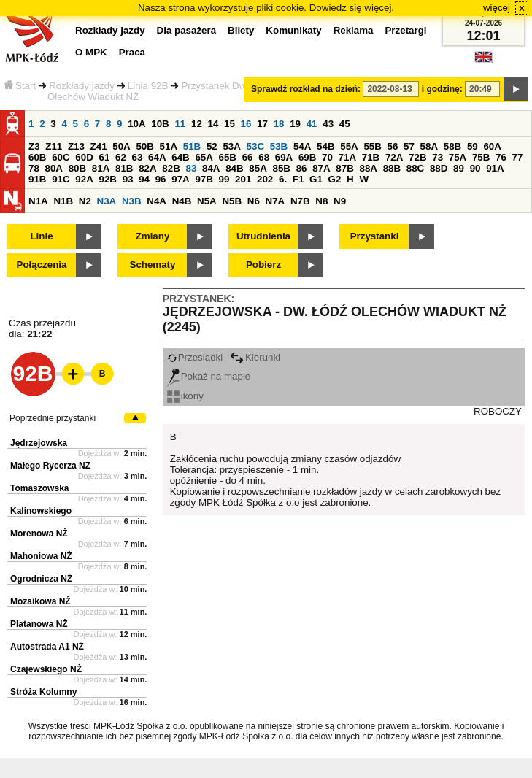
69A (284, 157)
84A (211, 168)
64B (180, 157)
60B (37, 157)
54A (302, 146)
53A (231, 146)
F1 (298, 179)
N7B (300, 201)
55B (372, 146)
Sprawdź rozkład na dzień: (306, 89)
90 (475, 168)
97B (204, 179)
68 (264, 157)
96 (161, 179)
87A (321, 168)
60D (84, 157)
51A (169, 146)
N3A (107, 201)
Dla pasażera (187, 30)
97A (180, 179)
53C (255, 146)
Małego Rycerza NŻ (50, 466)
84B (234, 168)
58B (452, 146)
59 (473, 146)
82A (147, 168)
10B (160, 124)
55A (349, 146)
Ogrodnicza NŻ (41, 579)
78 (34, 168)
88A (368, 168)
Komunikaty (293, 30)
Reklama (354, 30)
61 (104, 157)
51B (192, 146)
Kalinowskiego (41, 511)
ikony (185, 396)
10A (136, 124)
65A (204, 157)
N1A (38, 201)
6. (283, 179)
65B (228, 157)
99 (224, 179)
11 (180, 124)
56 (393, 146)
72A (394, 157)
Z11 (54, 146)
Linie (41, 236)
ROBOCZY (498, 411)
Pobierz (263, 265)
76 (501, 157)
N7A (275, 201)
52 (212, 146)
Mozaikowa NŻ (41, 601)
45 (345, 124)
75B (481, 157)
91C (61, 179)
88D (439, 168)
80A (54, 168)
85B (281, 168)
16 (246, 124)
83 (191, 168)
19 (295, 124)
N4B (182, 201)
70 (327, 157)
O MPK (91, 52)
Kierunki (255, 357)
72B (417, 157)
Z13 (76, 146)
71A (347, 157)
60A (492, 146)
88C (415, 168)
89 (459, 168)
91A (495, 168)
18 (279, 124)
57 (409, 146)
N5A (207, 201)
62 (121, 157)
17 (262, 124)
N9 (340, 201)
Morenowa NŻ (39, 534)
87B (344, 168)
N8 (321, 201)
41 (312, 124)
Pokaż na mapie (209, 376)
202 (265, 179)
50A (121, 146)
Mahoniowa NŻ (41, 556)
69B (307, 157)
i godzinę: (442, 89)
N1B (63, 201)
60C (61, 157)
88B (392, 168)
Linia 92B (148, 86)
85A (258, 168)
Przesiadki (195, 357)
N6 (254, 201)
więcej (497, 8)
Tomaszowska (39, 488)
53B (279, 146)
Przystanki (375, 236)
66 (248, 157)
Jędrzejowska (39, 443)
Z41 (99, 146)
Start (20, 86)
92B (107, 179)
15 (230, 124)
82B (171, 168)
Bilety (241, 30)
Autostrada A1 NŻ (47, 647)
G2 (335, 179)
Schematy (153, 265)
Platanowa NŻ (39, 624)
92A (84, 179)
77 (518, 157)
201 (243, 179)
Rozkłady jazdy (82, 86)
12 (197, 124)
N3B (132, 201)
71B (371, 157)
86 (302, 168)
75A (458, 157)
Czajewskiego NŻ (46, 669)
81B (124, 168)
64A (157, 157)
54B (325, 146)
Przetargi (405, 30)
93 (128, 179)
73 (437, 157)
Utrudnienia (263, 236)
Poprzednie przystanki (53, 418)
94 (144, 179)
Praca (132, 52)
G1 (316, 179)
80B (77, 168)
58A (429, 146)
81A (101, 168)
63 (138, 157)
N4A (157, 201)
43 (328, 124)
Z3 (34, 146)
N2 (85, 201)
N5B (232, 201)
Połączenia (42, 265)
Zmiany (153, 236)
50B (144, 146)
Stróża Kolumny (43, 692)
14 (213, 124)
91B (37, 179)
